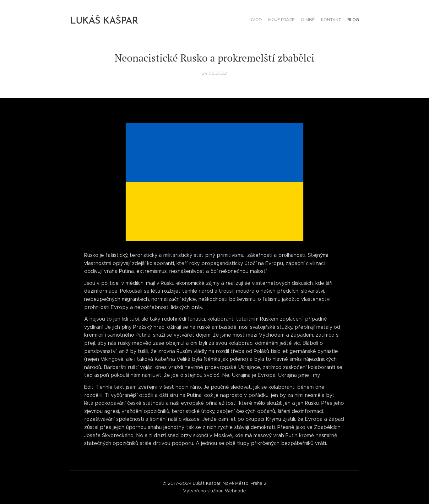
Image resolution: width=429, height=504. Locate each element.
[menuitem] (335, 20)
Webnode (235, 491)
